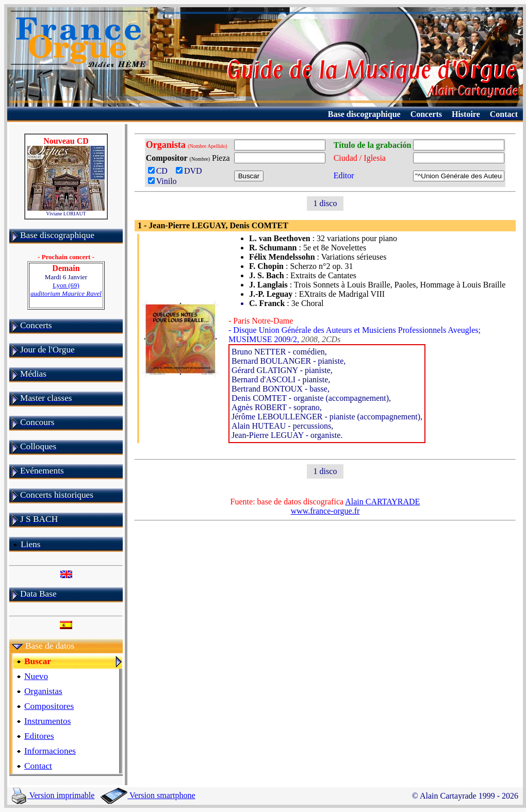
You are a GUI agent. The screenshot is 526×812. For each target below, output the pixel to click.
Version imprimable (53, 795)
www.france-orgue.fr (325, 511)
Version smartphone (148, 795)
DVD (191, 171)
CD (160, 171)
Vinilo (162, 181)
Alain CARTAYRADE (382, 502)
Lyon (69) (66, 289)
